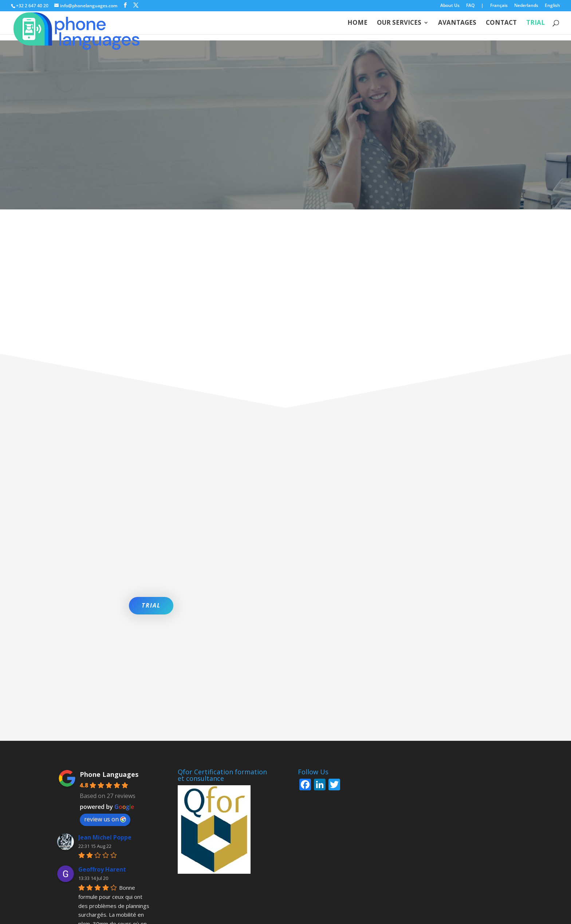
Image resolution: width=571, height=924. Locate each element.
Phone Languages (109, 686)
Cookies (206, 894)
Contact (501, 23)
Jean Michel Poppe (105, 749)
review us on (105, 731)
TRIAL (151, 605)
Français (499, 6)
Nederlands (526, 6)
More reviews (105, 854)
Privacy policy (170, 894)
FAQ (470, 6)
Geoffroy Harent (102, 781)
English (552, 6)
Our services (399, 23)
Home (357, 23)
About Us (450, 6)
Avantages (457, 23)
